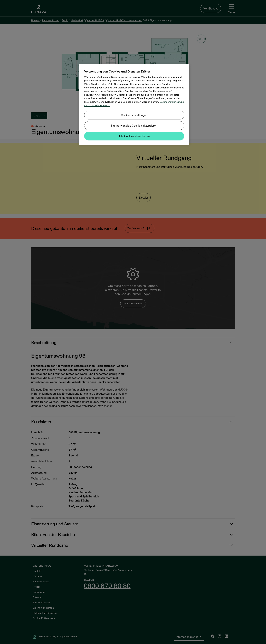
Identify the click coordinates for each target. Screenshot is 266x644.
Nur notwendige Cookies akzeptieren (134, 126)
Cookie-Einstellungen (134, 115)
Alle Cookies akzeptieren (134, 136)
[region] (134, 105)
